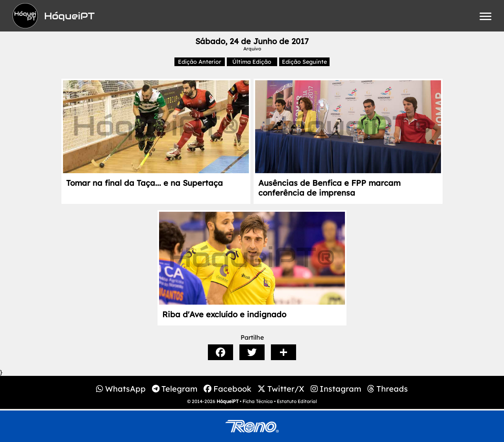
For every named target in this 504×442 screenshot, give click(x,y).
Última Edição (252, 62)
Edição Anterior (200, 62)
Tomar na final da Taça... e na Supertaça (145, 183)
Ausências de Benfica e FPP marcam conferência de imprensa (329, 188)
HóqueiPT (228, 401)
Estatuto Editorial (297, 401)
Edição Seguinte (304, 62)
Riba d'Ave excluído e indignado (224, 314)
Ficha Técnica (258, 401)
